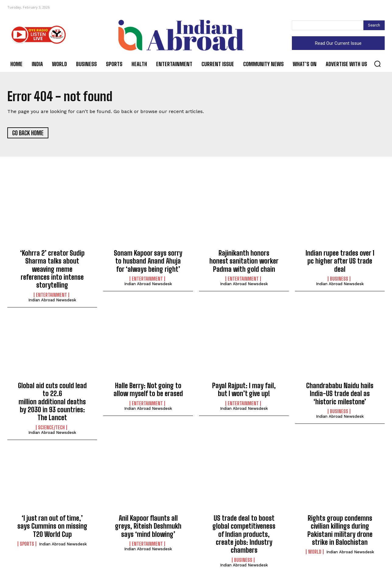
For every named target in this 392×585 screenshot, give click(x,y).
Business (339, 279)
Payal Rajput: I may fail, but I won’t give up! (244, 390)
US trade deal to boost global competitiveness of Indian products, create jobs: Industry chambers (244, 535)
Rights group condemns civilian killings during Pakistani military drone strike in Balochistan (340, 530)
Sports (27, 544)
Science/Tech (51, 428)
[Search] (374, 25)
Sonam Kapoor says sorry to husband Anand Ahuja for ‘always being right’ (148, 261)
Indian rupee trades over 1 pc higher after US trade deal (340, 261)
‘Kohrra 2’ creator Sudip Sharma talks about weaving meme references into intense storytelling (52, 269)
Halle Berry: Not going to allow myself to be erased (148, 390)
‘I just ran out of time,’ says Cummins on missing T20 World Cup (52, 526)
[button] (377, 64)
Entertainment (51, 295)
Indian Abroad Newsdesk (52, 300)
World (315, 552)
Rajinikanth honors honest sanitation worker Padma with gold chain (244, 261)
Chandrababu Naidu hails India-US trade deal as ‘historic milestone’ (340, 394)
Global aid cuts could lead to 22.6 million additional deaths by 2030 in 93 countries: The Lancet (52, 402)
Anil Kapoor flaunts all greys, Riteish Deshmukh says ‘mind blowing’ (148, 526)
